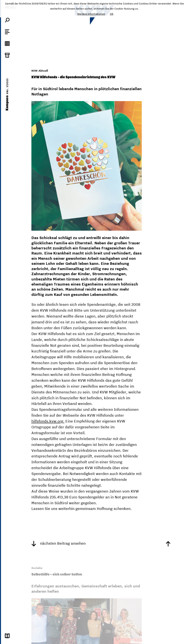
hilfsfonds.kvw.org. (48, 421)
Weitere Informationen (91, 14)
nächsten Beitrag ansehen (59, 543)
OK (112, 14)
